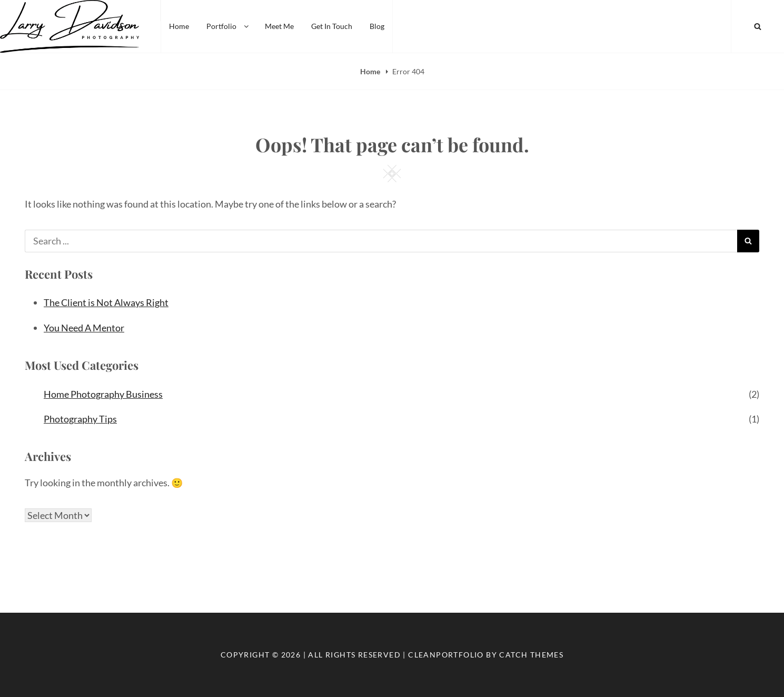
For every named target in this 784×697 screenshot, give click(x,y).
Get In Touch (332, 26)
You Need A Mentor (84, 328)
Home (179, 26)
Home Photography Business (103, 394)
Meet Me (279, 26)
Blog (377, 26)
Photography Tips (80, 419)
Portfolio (228, 26)
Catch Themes (531, 655)
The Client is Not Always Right (106, 302)
